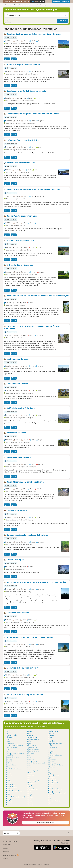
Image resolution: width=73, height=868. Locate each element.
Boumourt (9, 775)
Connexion (66, 2)
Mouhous (30, 805)
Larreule (30, 757)
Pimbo (50, 745)
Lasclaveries (31, 759)
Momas (29, 791)
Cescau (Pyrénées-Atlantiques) (15, 797)
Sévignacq (51, 785)
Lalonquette (31, 753)
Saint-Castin (52, 761)
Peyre (50, 739)
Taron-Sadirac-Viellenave (56, 789)
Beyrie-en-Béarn (11, 765)
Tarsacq (50, 791)
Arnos (8, 741)
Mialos (29, 787)
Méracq (29, 785)
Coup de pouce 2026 (11, 855)
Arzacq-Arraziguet (12, 747)
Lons (28, 769)
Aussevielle (9, 755)
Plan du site (7, 845)
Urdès (50, 795)
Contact (6, 859)
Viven (50, 805)
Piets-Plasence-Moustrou (56, 743)
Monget (29, 795)
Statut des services (30, 864)
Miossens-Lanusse (33, 789)
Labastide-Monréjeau (34, 751)
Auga (8, 751)
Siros (49, 787)
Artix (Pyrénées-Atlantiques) (15, 745)
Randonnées (17, 2)
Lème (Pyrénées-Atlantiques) (36, 763)
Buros (8, 779)
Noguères (51, 733)
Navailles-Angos (53, 731)
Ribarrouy (51, 757)
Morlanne (30, 803)
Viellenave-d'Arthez (54, 801)
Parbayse (51, 735)
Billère (8, 767)
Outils (7, 2)
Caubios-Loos (10, 795)
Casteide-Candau (11, 787)
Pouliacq (51, 753)
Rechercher (62, 21)
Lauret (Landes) (32, 761)
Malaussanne (31, 775)
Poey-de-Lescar (53, 747)
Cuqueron (9, 803)
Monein (29, 793)
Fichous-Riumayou (33, 737)
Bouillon (9, 773)
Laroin (29, 755)
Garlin (29, 741)
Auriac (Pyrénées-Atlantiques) (15, 753)
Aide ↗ (26, 2)
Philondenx (51, 741)
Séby (49, 773)
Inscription (56, 2)
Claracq (8, 799)
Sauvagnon (51, 771)
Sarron (50, 769)
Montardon (31, 799)
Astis (7, 749)
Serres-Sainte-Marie (54, 783)
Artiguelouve (10, 743)
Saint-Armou (52, 759)
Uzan (49, 797)
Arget (8, 739)
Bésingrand (10, 763)
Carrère (8, 783)
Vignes (50, 803)
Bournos (9, 777)
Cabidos (9, 781)
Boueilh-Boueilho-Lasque (14, 769)
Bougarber (9, 771)
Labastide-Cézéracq (33, 749)
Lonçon (29, 767)
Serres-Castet (52, 779)
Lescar (29, 765)
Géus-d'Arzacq (31, 745)
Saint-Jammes (52, 763)
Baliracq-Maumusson (13, 757)
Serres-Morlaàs (53, 781)
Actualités (6, 852)
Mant (29, 777)
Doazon (29, 731)
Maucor (29, 779)
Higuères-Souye (32, 747)
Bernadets (9, 761)
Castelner (9, 789)
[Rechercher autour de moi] (66, 15)
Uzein (50, 799)
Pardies (50, 737)
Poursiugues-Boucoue (55, 755)
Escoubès (30, 735)
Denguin (9, 805)
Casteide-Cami (10, 785)
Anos (8, 733)
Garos (29, 743)
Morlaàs (30, 801)
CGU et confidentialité (10, 841)
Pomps (50, 749)
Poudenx (51, 751)
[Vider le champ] (62, 15)
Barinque (9, 759)
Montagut (30, 797)
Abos (8, 731)
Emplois (6, 848)
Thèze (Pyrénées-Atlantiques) (57, 793)
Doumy (29, 733)
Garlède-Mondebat (33, 739)
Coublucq (9, 801)
